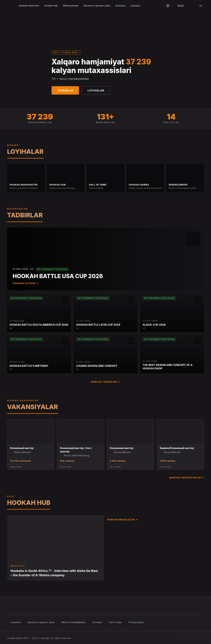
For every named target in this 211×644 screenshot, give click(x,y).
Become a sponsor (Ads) (97, 6)
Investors (120, 6)
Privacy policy (136, 622)
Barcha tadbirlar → (105, 382)
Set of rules (116, 622)
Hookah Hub (51, 6)
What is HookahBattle (73, 622)
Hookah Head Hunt (29, 6)
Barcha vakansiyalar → (187, 478)
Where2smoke (71, 6)
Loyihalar (96, 90)
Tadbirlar (65, 90)
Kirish (181, 6)
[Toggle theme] (168, 6)
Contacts (136, 6)
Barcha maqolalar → (123, 519)
